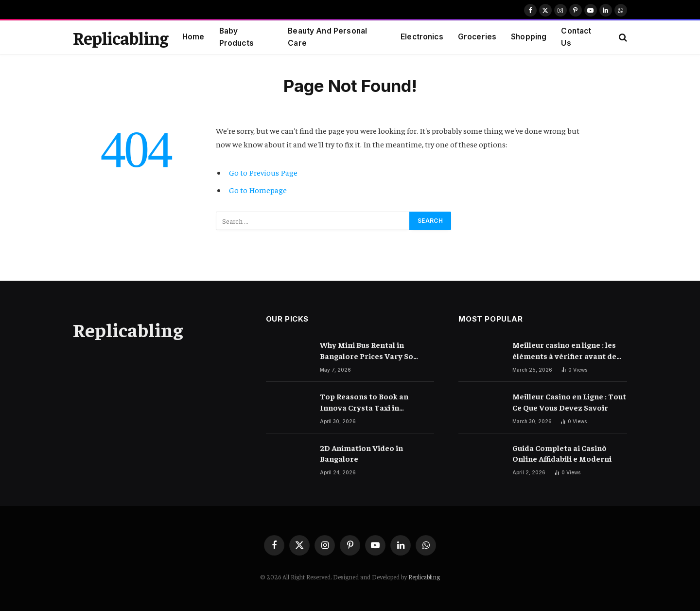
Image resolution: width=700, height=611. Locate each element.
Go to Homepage (258, 190)
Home (193, 37)
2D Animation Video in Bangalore (361, 453)
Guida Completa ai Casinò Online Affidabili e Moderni (562, 453)
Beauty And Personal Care (327, 37)
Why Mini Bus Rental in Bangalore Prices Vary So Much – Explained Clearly (367, 350)
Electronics (422, 37)
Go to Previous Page (263, 172)
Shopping (529, 37)
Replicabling (424, 577)
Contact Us (576, 37)
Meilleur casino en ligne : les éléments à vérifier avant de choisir (564, 350)
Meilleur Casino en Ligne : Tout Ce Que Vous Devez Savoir (569, 402)
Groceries (477, 37)
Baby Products (236, 37)
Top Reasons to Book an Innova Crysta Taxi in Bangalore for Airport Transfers (364, 402)
